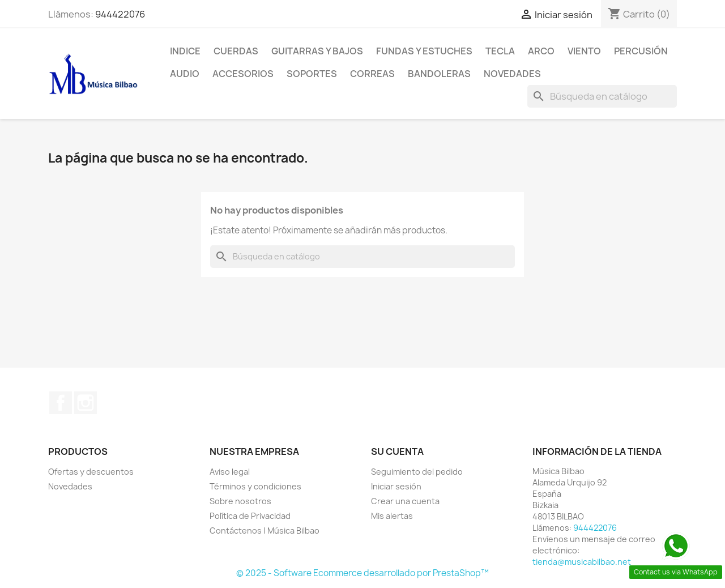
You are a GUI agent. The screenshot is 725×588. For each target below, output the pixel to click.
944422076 (120, 14)
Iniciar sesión (396, 486)
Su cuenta (397, 451)
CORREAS (372, 74)
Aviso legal (230, 472)
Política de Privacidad (250, 516)
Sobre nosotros (240, 501)
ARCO (541, 51)
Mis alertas (392, 516)
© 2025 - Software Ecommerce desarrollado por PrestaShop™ (362, 573)
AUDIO (185, 74)
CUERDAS (236, 51)
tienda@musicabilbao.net (582, 562)
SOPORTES (312, 74)
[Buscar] (602, 96)
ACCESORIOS (243, 74)
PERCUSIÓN (641, 51)
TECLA (500, 51)
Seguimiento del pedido (417, 472)
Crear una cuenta (405, 501)
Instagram (86, 403)
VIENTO (584, 51)
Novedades (512, 74)
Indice (185, 51)
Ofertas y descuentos (91, 472)
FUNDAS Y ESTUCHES (424, 51)
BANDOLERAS (439, 74)
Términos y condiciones (255, 486)
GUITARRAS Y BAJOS (317, 51)
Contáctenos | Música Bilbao (265, 531)
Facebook (61, 403)
